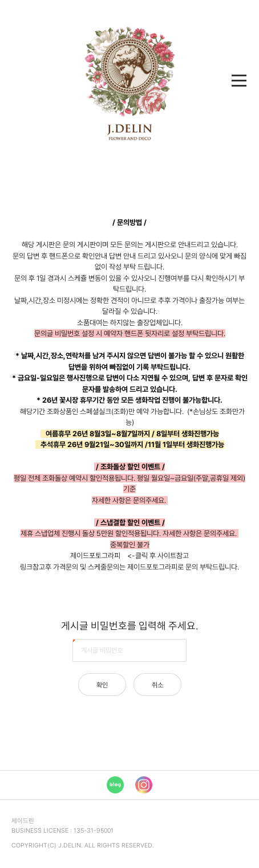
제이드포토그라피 (95, 556)
